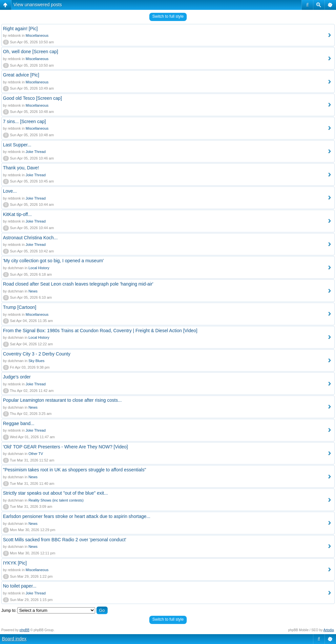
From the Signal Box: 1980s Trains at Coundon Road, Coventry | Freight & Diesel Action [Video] (100, 331)
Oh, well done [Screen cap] (31, 52)
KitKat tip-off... (17, 214)
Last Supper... (17, 145)
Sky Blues (37, 361)
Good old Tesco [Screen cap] (32, 98)
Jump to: (9, 611)
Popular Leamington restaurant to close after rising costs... (62, 400)
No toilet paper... (20, 586)
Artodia (329, 630)
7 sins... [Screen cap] (24, 121)
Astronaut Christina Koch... (30, 238)
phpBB (25, 630)
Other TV (36, 454)
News (33, 291)
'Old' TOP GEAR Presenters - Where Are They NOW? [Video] (65, 447)
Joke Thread (36, 152)
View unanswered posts (38, 5)
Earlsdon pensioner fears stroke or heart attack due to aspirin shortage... (77, 516)
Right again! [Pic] (20, 29)
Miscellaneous (37, 35)
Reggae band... (19, 423)
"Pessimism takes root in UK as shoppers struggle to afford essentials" (74, 470)
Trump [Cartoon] (20, 307)
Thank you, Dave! (21, 168)
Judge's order (17, 377)
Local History (39, 268)
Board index (14, 639)
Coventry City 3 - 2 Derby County (37, 354)
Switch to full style (168, 16)
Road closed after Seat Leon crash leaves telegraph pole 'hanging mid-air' (78, 284)
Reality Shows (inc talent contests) (56, 500)
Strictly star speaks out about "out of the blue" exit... (55, 493)
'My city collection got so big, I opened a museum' (53, 261)
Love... (10, 191)
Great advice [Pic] (21, 75)
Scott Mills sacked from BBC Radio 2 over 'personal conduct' (65, 540)
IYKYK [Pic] (15, 563)
